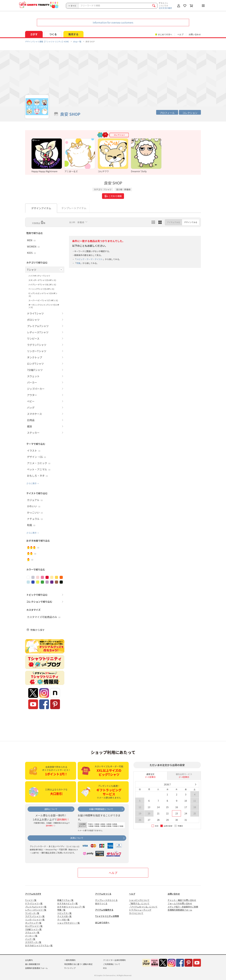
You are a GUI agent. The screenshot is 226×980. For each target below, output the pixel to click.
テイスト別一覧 (64, 916)
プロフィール (167, 113)
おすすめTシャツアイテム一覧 (39, 945)
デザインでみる (191, 222)
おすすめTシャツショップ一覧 (71, 907)
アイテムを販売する (104, 910)
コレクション (190, 113)
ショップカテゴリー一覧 (69, 923)
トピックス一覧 (64, 913)
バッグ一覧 (30, 939)
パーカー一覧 (31, 936)
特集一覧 (61, 910)
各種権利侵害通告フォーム (180, 910)
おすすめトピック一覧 (67, 903)
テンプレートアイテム (74, 208)
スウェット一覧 (32, 932)
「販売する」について (139, 903)
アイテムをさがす (33, 894)
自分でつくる (101, 903)
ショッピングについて (139, 900)
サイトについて (136, 913)
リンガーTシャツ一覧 (35, 920)
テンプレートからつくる (106, 900)
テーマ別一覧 (63, 920)
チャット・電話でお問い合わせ (182, 900)
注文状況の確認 (165, 8)
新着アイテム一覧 (65, 900)
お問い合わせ (195, 34)
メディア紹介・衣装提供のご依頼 (183, 907)
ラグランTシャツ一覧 (35, 916)
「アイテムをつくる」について (143, 907)
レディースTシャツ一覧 (36, 910)
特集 (78, 263)
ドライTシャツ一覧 (34, 903)
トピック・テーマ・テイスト (90, 259)
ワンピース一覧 (32, 913)
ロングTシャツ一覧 (34, 926)
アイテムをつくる (103, 894)
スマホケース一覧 (33, 942)
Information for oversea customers (113, 22)
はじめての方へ (102, 923)
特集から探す (38, 630)
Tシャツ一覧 (31, 900)
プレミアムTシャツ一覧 (36, 907)
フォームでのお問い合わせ (180, 903)
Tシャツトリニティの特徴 (107, 916)
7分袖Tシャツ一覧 (33, 929)
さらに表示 (31, 483)
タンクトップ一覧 (33, 923)
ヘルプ (180, 34)
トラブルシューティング (140, 910)
